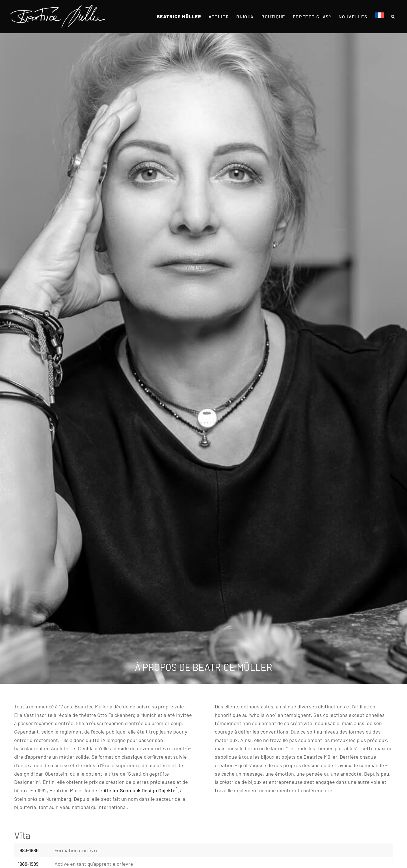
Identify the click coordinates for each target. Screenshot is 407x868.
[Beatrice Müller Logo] (58, 17)
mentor (285, 790)
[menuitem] (179, 17)
